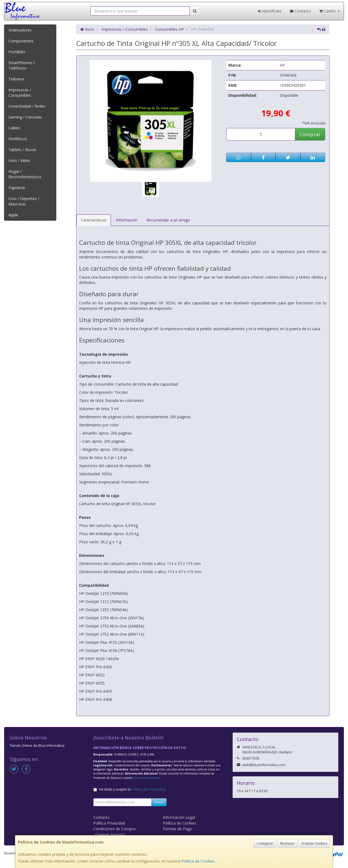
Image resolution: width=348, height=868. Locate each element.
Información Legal (179, 817)
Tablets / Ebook (22, 150)
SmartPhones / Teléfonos (22, 65)
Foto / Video (19, 160)
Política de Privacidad (146, 778)
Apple (13, 215)
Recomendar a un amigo (168, 220)
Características (94, 220)
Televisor (16, 79)
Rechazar (287, 843)
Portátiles (17, 52)
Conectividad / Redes (27, 106)
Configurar (265, 843)
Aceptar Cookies (314, 843)
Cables (14, 128)
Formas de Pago (178, 829)
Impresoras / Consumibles (20, 93)
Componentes (21, 41)
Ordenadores (20, 30)
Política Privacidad (109, 823)
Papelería (17, 188)
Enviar (159, 802)
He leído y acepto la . (133, 789)
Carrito (329, 11)
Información (127, 220)
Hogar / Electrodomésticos (25, 174)
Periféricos (18, 139)
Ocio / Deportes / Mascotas (24, 201)
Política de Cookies (198, 861)
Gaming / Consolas (25, 117)
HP (282, 65)
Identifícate (270, 11)
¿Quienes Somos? (109, 834)
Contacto (300, 11)
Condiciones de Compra (114, 829)
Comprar (310, 134)
